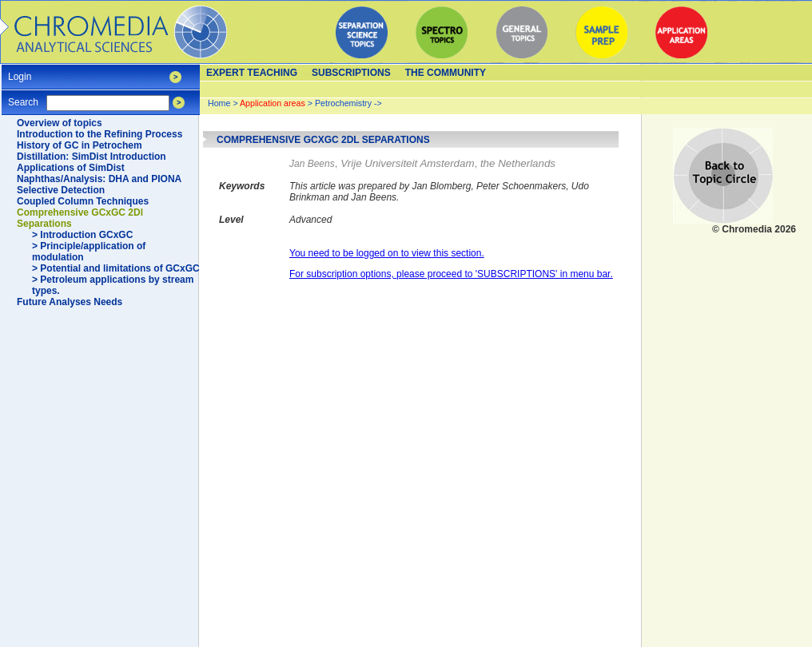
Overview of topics (60, 123)
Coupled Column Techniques (83, 201)
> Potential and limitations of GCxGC (116, 268)
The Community (446, 73)
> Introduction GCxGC (82, 235)
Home (219, 103)
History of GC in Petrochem (80, 145)
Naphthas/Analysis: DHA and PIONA (99, 179)
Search (23, 97)
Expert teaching (252, 73)
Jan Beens (312, 164)
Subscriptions (351, 73)
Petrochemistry (343, 103)
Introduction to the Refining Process (100, 134)
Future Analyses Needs (70, 302)
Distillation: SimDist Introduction (92, 157)
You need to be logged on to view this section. (387, 253)
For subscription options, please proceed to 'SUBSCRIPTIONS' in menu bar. (451, 274)
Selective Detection (61, 190)
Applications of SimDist (71, 168)
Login (20, 71)
